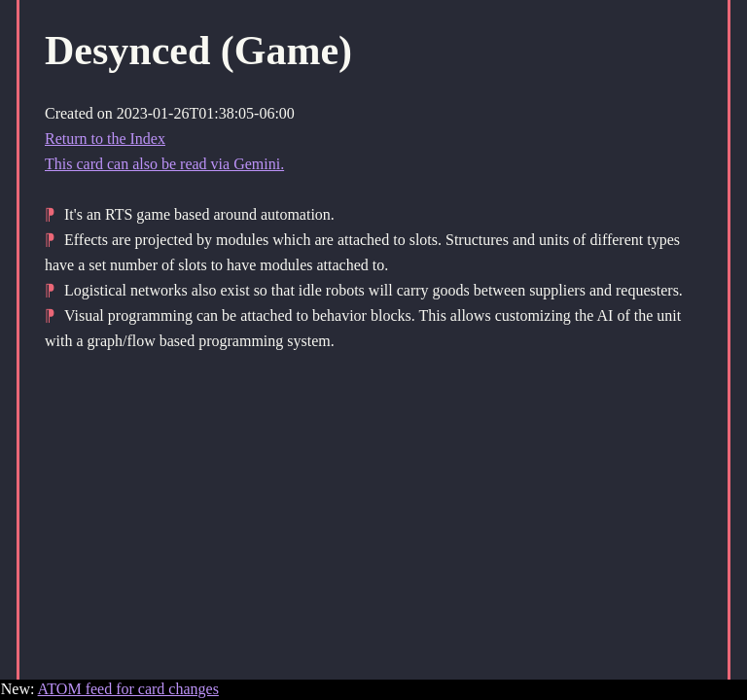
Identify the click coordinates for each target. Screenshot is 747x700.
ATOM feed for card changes (128, 689)
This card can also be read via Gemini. (164, 164)
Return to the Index (105, 139)
